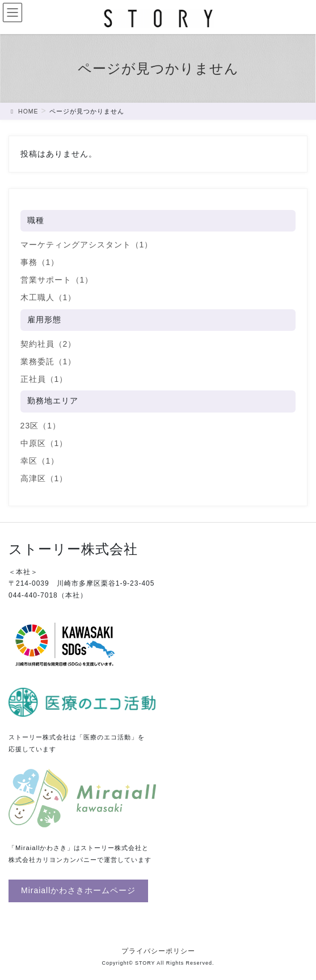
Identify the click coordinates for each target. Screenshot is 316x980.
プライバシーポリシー (158, 951)
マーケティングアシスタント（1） (87, 245)
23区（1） (41, 426)
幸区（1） (40, 461)
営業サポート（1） (57, 280)
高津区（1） (44, 478)
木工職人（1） (49, 297)
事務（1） (40, 262)
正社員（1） (44, 379)
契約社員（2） (49, 344)
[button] (78, 891)
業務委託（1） (49, 361)
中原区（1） (44, 443)
